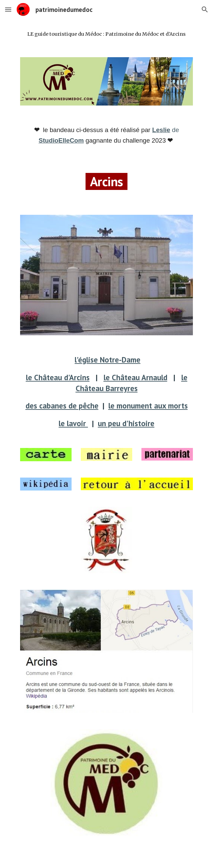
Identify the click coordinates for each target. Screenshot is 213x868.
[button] (8, 9)
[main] (106, 34)
